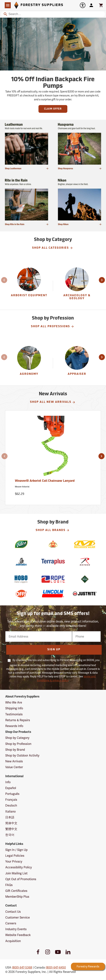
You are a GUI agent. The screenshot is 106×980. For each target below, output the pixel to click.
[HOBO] (21, 579)
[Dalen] (21, 544)
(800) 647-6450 (56, 968)
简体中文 (11, 823)
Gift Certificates (16, 891)
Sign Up (54, 650)
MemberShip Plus (17, 897)
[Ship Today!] (79, 202)
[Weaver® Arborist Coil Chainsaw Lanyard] (53, 458)
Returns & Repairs (18, 720)
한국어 (10, 835)
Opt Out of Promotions (21, 879)
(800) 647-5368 (22, 968)
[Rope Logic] (53, 579)
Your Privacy (14, 861)
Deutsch (11, 805)
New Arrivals (14, 761)
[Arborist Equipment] (29, 286)
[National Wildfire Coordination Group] (53, 544)
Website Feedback (18, 935)
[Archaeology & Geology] (77, 286)
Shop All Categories (53, 248)
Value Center (14, 767)
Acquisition (13, 941)
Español (11, 788)
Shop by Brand (15, 750)
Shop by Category (17, 738)
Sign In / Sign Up (16, 850)
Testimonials (14, 714)
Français (11, 800)
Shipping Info (14, 708)
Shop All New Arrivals (53, 402)
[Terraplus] (53, 562)
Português (12, 794)
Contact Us (13, 912)
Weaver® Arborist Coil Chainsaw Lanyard (45, 481)
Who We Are (14, 702)
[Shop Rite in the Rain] (26, 202)
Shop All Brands (53, 530)
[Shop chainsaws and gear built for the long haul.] (79, 146)
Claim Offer (53, 109)
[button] (4, 280)
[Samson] (21, 562)
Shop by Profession (18, 744)
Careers (11, 923)
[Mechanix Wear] (85, 544)
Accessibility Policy (19, 867)
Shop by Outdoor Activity (22, 755)
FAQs (9, 885)
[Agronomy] (29, 363)
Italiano (10, 811)
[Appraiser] (77, 363)
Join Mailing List (16, 873)
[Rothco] (85, 562)
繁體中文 (11, 829)
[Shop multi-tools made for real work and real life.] (26, 146)
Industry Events (16, 929)
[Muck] (85, 579)
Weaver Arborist (22, 487)
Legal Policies (15, 856)
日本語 (10, 817)
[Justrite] (85, 594)
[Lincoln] (53, 594)
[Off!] (21, 594)
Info (8, 782)
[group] (29, 286)
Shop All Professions (53, 326)
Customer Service (18, 918)
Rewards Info (14, 726)
